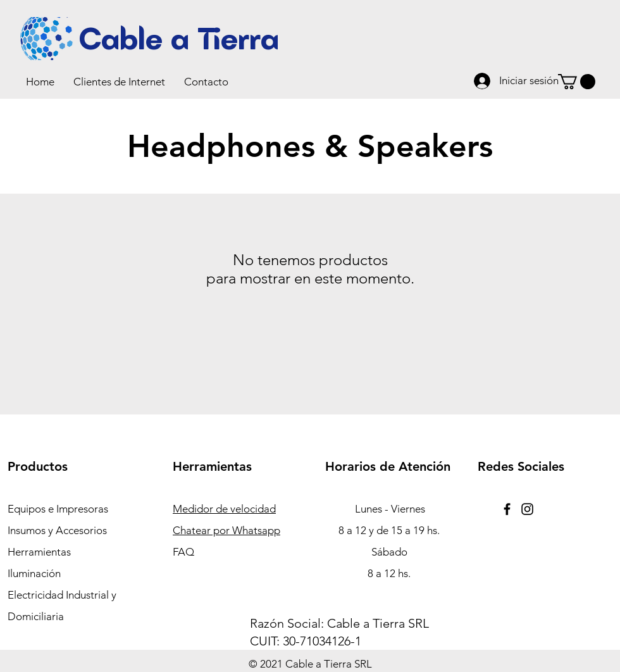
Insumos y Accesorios (57, 530)
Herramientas (39, 552)
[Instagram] (527, 509)
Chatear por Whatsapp (226, 530)
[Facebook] (507, 509)
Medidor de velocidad (224, 509)
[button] (119, 82)
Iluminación (34, 573)
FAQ (183, 552)
